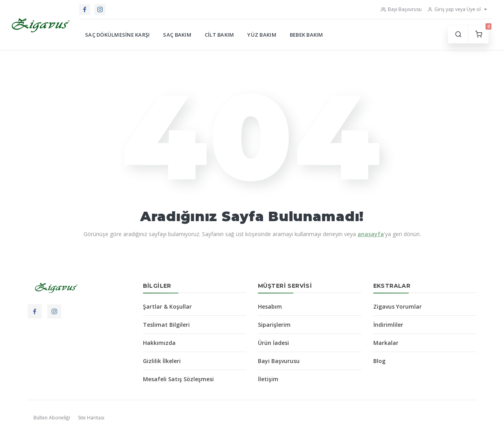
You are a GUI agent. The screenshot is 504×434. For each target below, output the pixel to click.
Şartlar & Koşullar (167, 306)
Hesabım (270, 306)
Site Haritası (91, 418)
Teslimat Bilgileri (166, 325)
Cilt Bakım (220, 35)
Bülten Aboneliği (52, 418)
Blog (379, 361)
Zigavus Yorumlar (397, 306)
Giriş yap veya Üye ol (454, 9)
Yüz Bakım (262, 35)
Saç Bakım (177, 35)
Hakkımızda (159, 343)
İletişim (268, 379)
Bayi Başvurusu (401, 9)
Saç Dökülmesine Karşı (117, 35)
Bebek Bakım (307, 35)
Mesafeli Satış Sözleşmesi (178, 379)
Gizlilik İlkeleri (162, 361)
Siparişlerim (274, 325)
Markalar (386, 343)
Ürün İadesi (273, 343)
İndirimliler (388, 325)
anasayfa (371, 234)
